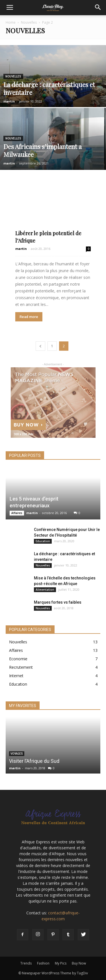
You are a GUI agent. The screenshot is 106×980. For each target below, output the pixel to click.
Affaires (17, 513)
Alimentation (45, 590)
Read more (29, 317)
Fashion (43, 963)
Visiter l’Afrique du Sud (34, 761)
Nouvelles (29, 22)
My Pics (61, 963)
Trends (26, 963)
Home (11, 22)
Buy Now (79, 963)
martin (9, 101)
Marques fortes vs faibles (58, 602)
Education (43, 541)
